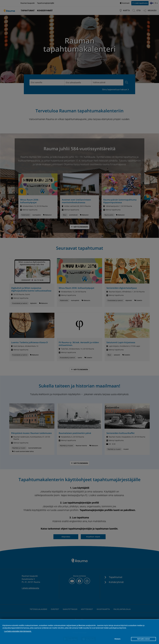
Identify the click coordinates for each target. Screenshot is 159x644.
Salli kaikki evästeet (143, 639)
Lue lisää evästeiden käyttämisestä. (18, 631)
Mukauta (117, 639)
